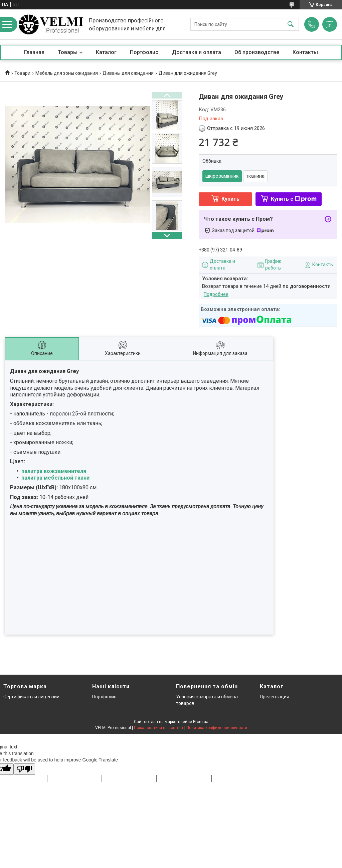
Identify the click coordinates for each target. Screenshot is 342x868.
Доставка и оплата (197, 52)
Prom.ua (201, 722)
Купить (230, 199)
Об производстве (257, 52)
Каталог (106, 52)
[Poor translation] (24, 769)
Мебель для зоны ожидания (67, 73)
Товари (22, 73)
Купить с (294, 199)
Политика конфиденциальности (217, 728)
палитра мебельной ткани (55, 478)
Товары (68, 52)
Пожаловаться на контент (159, 728)
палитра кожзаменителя (54, 471)
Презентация (275, 697)
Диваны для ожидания (128, 73)
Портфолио (144, 52)
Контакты (305, 52)
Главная (34, 52)
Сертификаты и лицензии (31, 697)
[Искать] (291, 25)
